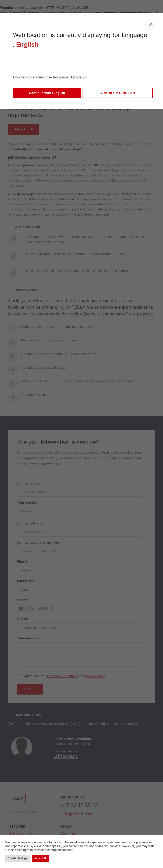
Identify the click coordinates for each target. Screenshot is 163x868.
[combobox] (22, 609)
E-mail (18, 619)
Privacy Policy (91, 676)
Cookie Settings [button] (18, 858)
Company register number (34, 543)
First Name (22, 562)
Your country (23, 503)
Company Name (26, 523)
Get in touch (23, 129)
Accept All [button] (40, 858)
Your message (24, 638)
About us (68, 834)
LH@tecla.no (70, 756)
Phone (19, 600)
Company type (25, 483)
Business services (29, 57)
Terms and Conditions (58, 676)
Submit (26, 689)
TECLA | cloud (111, 23)
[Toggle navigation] (150, 23)
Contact (138, 23)
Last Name (22, 581)
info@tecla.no (76, 814)
